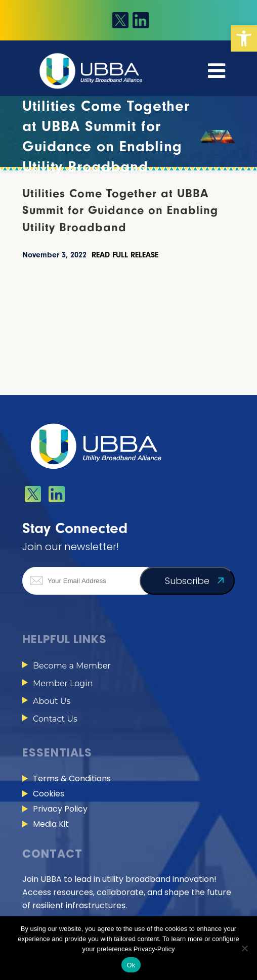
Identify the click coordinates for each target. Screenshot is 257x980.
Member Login (63, 683)
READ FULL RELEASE (125, 255)
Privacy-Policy (154, 949)
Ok (131, 965)
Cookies (49, 794)
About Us (52, 701)
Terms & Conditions (72, 778)
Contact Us (55, 719)
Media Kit (51, 824)
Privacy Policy (60, 809)
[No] (244, 948)
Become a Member (72, 666)
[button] (244, 38)
